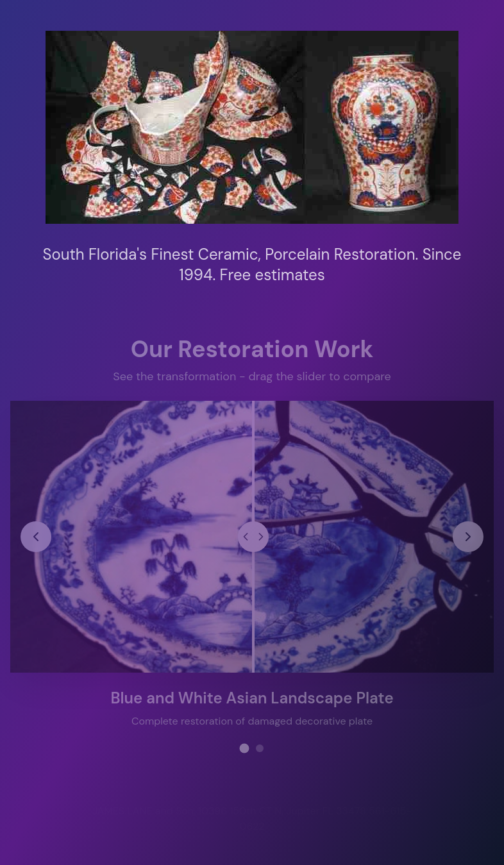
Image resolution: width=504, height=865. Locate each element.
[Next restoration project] (467, 535)
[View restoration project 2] (260, 747)
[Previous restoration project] (37, 535)
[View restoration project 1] (245, 747)
